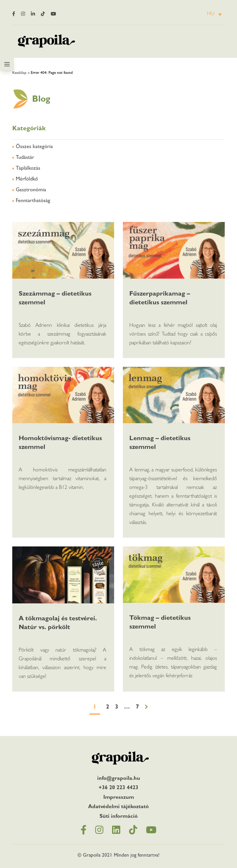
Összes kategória (34, 147)
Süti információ (119, 817)
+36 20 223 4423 (118, 788)
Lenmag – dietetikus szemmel (160, 443)
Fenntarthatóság (33, 201)
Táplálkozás (28, 169)
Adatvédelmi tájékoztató (118, 807)
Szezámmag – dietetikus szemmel (55, 299)
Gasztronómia (31, 190)
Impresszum (119, 798)
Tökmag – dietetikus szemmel (160, 623)
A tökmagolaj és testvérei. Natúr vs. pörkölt (58, 624)
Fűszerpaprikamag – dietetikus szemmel (160, 299)
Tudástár (25, 158)
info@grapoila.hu (119, 779)
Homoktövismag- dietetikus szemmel (60, 443)
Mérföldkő (27, 180)
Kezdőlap (19, 73)
